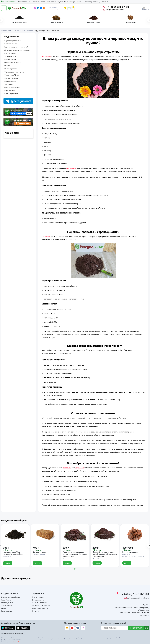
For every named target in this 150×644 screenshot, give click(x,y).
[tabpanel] (8, 18)
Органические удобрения (11, 597)
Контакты (106, 2)
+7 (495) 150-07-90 (114, 6)
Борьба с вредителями (13, 39)
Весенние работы (11, 42)
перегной (67, 466)
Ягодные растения (11, 92)
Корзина (145, 7)
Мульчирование (10, 58)
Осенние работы (11, 67)
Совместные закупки (55, 2)
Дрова (3, 609)
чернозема (71, 167)
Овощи (7, 64)
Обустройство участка (13, 61)
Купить (8, 561)
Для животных (6, 612)
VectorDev (17, 642)
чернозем (79, 466)
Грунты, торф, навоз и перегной (16, 45)
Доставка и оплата (39, 2)
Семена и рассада (11, 77)
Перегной (46, 235)
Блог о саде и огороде (92, 2)
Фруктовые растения (12, 86)
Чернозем (46, 55)
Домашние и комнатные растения (17, 48)
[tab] (74, 567)
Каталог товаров (24, 2)
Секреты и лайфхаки (12, 73)
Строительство (10, 80)
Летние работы (10, 55)
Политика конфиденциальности (11, 634)
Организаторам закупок (73, 2)
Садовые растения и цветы (14, 70)
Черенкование (10, 89)
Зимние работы (10, 51)
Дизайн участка (7, 603)
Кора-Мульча (6, 600)
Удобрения (8, 83)
